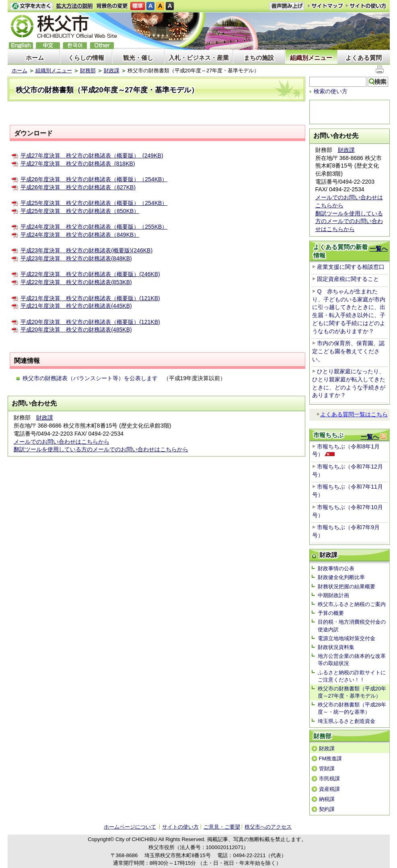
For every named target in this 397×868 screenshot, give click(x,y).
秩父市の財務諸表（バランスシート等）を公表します (90, 378)
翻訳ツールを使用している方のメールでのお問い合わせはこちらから (101, 449)
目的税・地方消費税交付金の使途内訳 (352, 625)
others (102, 46)
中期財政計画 (333, 595)
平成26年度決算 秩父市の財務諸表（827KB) (78, 187)
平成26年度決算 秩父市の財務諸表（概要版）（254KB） (94, 179)
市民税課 (329, 779)
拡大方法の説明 (75, 6)
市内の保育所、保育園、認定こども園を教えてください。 (349, 351)
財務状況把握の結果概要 (347, 587)
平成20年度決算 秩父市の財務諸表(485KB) (76, 330)
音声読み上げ (287, 6)
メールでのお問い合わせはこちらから (62, 442)
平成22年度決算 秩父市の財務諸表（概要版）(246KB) (90, 274)
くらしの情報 (86, 58)
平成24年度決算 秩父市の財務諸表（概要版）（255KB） (94, 227)
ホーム (35, 58)
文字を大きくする (31, 6)
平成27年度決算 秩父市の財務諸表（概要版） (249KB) (92, 156)
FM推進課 (331, 758)
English (21, 46)
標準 (138, 6)
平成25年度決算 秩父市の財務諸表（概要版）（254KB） (94, 203)
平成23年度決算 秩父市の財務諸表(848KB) (76, 258)
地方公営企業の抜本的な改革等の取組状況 (352, 660)
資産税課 (329, 789)
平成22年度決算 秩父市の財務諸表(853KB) (76, 282)
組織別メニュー (311, 58)
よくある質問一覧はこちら (352, 414)
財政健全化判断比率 (341, 577)
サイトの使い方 (366, 6)
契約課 (327, 809)
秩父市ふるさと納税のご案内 (352, 604)
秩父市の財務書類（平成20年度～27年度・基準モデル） (352, 692)
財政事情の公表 (336, 568)
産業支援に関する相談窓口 (351, 267)
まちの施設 (259, 58)
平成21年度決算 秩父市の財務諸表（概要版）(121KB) (90, 298)
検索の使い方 (331, 91)
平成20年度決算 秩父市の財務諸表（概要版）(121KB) (90, 322)
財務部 (88, 71)
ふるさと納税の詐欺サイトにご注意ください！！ (352, 676)
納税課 (327, 799)
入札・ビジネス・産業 (199, 58)
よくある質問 (364, 58)
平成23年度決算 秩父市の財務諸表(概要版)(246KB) (87, 250)
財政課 (112, 71)
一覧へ (379, 249)
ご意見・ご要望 (222, 827)
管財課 (327, 769)
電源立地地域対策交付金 (347, 638)
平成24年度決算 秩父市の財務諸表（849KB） (80, 235)
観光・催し (138, 58)
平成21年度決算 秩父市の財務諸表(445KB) (76, 306)
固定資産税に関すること (348, 279)
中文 (48, 46)
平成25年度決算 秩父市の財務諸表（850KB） (80, 211)
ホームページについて (130, 827)
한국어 (75, 46)
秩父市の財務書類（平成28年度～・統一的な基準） (352, 708)
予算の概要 (331, 613)
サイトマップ (325, 6)
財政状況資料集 (336, 647)
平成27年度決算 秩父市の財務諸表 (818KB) (78, 164)
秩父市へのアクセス (268, 827)
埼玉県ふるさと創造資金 (347, 721)
